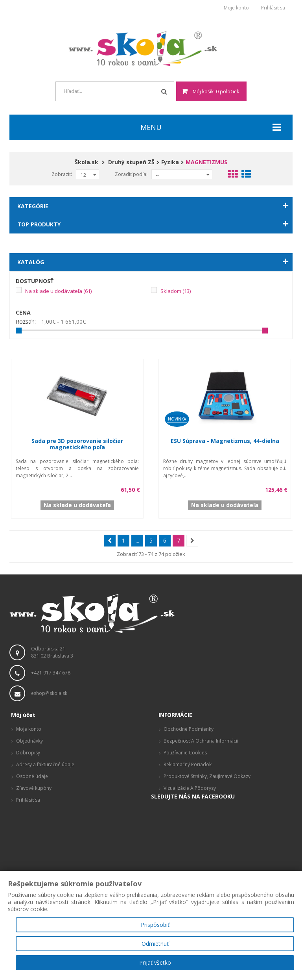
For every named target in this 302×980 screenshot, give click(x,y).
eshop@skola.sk (49, 693)
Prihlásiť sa (273, 8)
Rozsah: (26, 322)
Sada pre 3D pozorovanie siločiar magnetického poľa (77, 444)
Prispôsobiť (155, 925)
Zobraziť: (62, 174)
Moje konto (236, 8)
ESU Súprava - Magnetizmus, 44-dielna (225, 441)
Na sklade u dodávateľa (58, 291)
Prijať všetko (155, 962)
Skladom (176, 291)
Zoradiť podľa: (131, 174)
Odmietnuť (155, 944)
